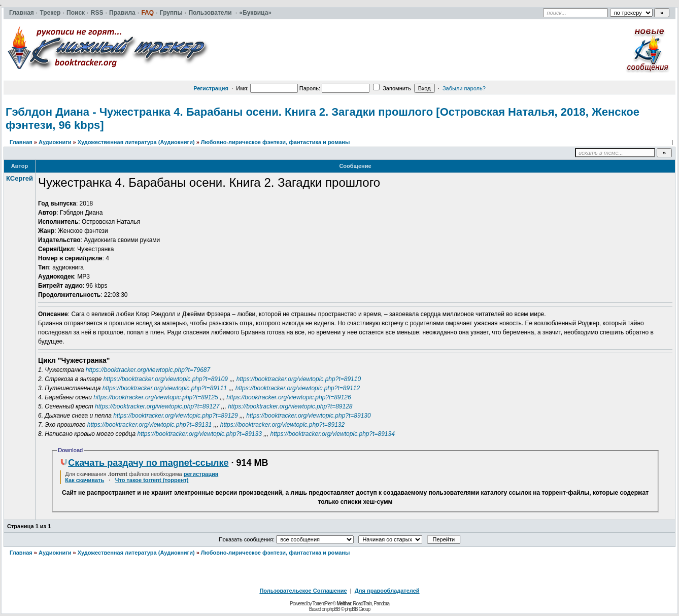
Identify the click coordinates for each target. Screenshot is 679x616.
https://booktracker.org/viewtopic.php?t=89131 (149, 425)
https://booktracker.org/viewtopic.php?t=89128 (290, 406)
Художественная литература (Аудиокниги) (136, 142)
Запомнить (392, 88)
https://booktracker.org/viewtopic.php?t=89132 (282, 425)
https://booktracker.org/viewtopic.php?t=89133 (199, 434)
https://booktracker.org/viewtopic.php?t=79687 (148, 370)
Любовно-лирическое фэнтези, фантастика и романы (276, 142)
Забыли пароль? (464, 88)
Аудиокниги (55, 142)
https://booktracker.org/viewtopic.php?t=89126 (288, 397)
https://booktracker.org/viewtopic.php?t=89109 (166, 379)
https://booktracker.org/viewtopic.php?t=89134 (333, 434)
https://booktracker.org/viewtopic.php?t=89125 (156, 397)
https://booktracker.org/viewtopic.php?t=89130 (308, 416)
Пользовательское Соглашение (303, 591)
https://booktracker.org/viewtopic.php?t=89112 (298, 388)
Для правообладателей (387, 591)
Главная (21, 142)
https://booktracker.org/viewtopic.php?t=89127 (157, 406)
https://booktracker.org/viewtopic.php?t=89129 (175, 416)
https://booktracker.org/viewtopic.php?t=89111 (165, 388)
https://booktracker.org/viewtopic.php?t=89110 (299, 379)
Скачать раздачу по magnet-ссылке (144, 463)
